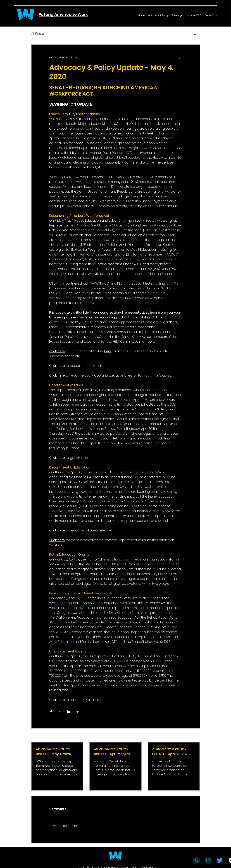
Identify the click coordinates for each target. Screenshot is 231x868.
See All (196, 736)
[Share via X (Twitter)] (60, 712)
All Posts (38, 34)
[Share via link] (77, 712)
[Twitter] (220, 860)
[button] (195, 34)
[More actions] (180, 58)
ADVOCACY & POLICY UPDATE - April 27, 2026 (113, 752)
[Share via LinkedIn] (69, 712)
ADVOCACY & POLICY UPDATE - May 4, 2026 (53, 752)
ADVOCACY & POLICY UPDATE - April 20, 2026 (171, 752)
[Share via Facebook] (51, 712)
